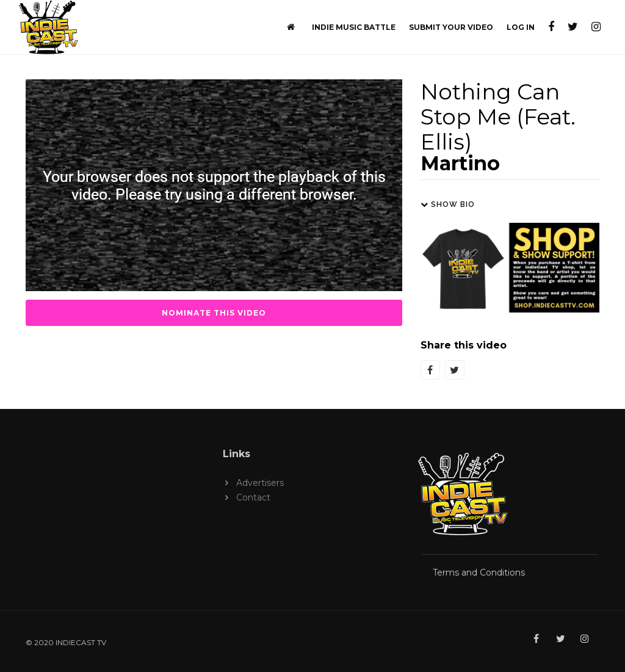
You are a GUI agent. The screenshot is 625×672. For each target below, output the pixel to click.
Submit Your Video (451, 27)
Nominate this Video (214, 313)
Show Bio (448, 204)
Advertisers (260, 483)
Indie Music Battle (354, 27)
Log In (521, 27)
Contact (253, 497)
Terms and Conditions (479, 573)
